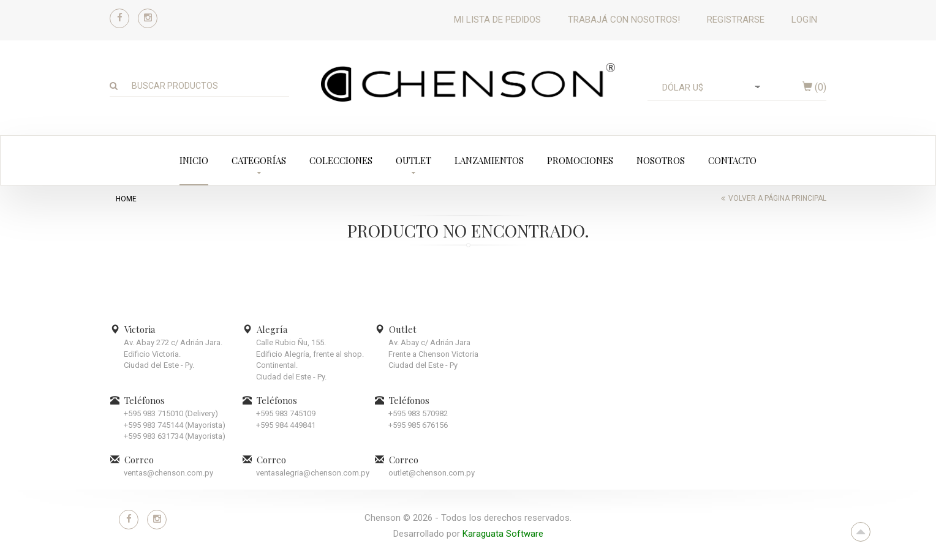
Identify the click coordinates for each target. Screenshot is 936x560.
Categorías (259, 160)
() (814, 87)
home (126, 199)
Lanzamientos (489, 160)
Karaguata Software (503, 534)
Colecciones (341, 160)
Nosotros (661, 160)
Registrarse (736, 20)
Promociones (580, 160)
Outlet (413, 160)
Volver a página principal (777, 198)
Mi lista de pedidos (497, 20)
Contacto (732, 160)
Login (804, 20)
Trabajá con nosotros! (624, 20)
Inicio (194, 160)
